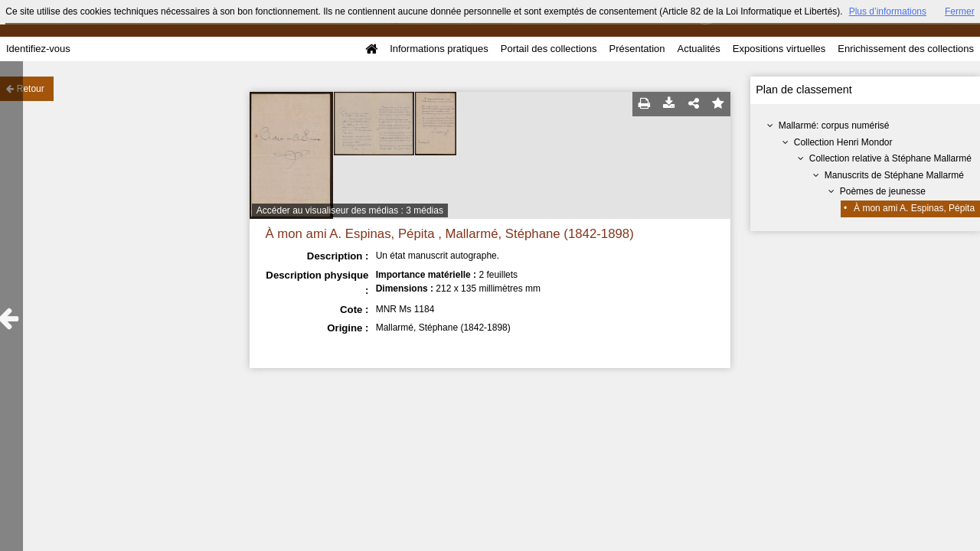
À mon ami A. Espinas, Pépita (914, 208)
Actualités (698, 49)
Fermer (960, 11)
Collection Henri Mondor (843, 142)
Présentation (637, 49)
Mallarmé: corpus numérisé (834, 126)
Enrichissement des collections (906, 49)
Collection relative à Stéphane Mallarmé (890, 158)
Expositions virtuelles (779, 49)
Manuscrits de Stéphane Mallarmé (894, 175)
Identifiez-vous (38, 49)
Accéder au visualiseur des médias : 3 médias (350, 210)
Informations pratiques (439, 49)
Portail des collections (549, 49)
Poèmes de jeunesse (883, 191)
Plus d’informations (888, 11)
